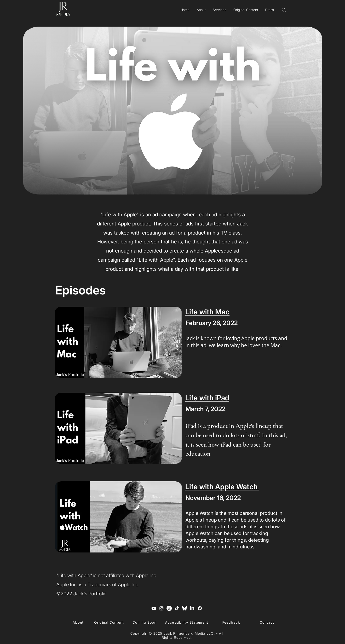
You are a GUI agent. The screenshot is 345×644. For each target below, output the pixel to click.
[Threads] (169, 608)
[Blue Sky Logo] (184, 608)
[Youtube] (154, 608)
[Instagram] (161, 608)
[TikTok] (177, 608)
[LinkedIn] (192, 608)
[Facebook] (200, 608)
